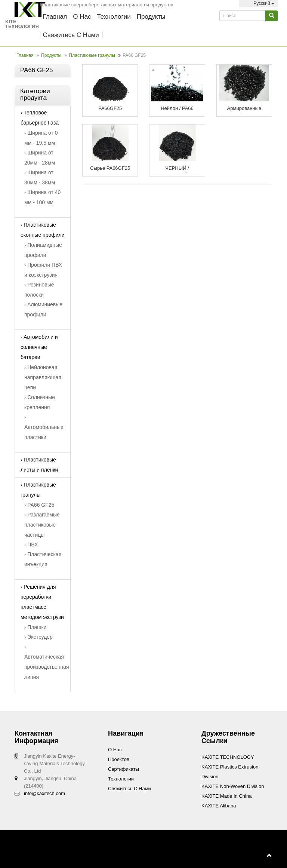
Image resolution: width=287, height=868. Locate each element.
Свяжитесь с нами (71, 35)
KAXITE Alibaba (219, 806)
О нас (82, 17)
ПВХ (31, 545)
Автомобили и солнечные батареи (39, 347)
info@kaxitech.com (44, 793)
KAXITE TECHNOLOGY (228, 757)
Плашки (35, 627)
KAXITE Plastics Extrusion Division (230, 772)
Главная (55, 17)
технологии (114, 17)
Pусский (258, 3)
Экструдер (38, 637)
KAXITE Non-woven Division (233, 786)
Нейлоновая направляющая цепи (43, 377)
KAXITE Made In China (226, 796)
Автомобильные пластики (44, 427)
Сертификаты (124, 769)
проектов (119, 759)
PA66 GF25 (39, 505)
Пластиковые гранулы (92, 55)
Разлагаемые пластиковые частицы (42, 525)
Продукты (151, 17)
